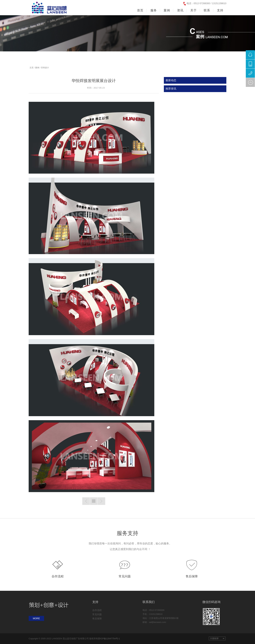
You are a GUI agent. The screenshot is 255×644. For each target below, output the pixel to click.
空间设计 (45, 68)
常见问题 (125, 576)
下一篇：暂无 (101, 501)
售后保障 (192, 576)
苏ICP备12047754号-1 (109, 639)
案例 (37, 68)
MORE (36, 618)
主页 (31, 68)
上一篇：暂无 (86, 501)
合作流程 (58, 576)
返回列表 (94, 501)
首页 (140, 10)
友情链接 (217, 638)
